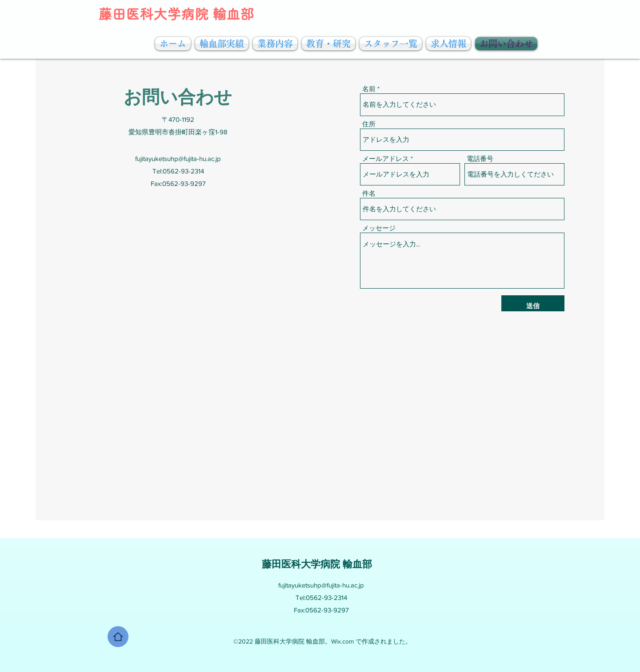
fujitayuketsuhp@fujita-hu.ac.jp (178, 159)
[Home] (118, 637)
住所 (369, 124)
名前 (369, 89)
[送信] (533, 306)
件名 (369, 193)
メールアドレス (386, 159)
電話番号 (480, 159)
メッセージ (379, 228)
